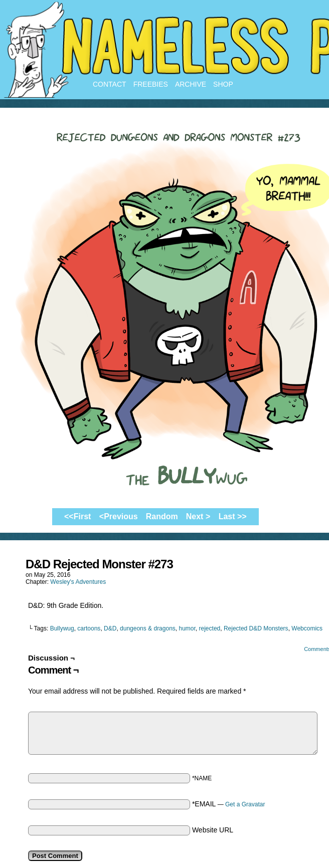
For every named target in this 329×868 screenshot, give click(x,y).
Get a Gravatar (245, 804)
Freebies (151, 84)
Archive (191, 84)
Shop (223, 84)
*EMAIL (229, 804)
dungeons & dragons (148, 628)
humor (187, 628)
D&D (110, 628)
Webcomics (307, 628)
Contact (110, 84)
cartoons (89, 628)
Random (162, 516)
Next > (198, 516)
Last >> (233, 516)
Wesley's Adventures (78, 582)
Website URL (213, 830)
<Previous (119, 516)
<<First (77, 516)
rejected (210, 628)
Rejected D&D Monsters (256, 628)
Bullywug (62, 628)
